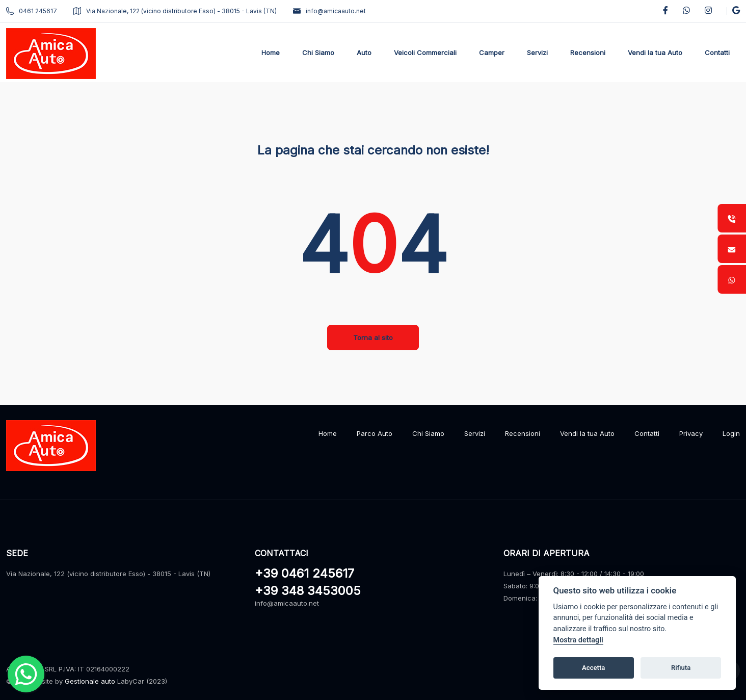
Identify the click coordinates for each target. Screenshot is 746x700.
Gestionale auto (90, 681)
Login (731, 433)
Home (328, 433)
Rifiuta (681, 668)
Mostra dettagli (578, 640)
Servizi (475, 433)
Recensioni (523, 433)
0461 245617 (32, 11)
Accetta (593, 668)
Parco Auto (375, 433)
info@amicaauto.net (329, 11)
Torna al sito (373, 338)
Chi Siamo (428, 433)
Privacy (691, 433)
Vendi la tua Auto (587, 433)
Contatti (647, 433)
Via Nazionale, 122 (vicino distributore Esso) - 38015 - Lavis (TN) (175, 11)
